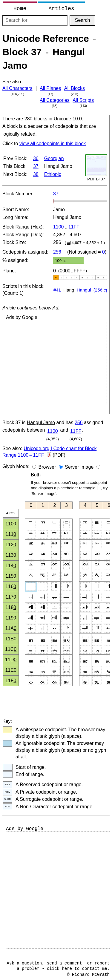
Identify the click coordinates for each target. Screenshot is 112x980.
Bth (36, 475)
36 (36, 158)
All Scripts (83, 100)
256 (57, 252)
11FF (74, 227)
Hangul (84, 290)
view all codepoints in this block (53, 144)
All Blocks (75, 88)
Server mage (79, 467)
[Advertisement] (56, 363)
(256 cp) (102, 290)
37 (36, 166)
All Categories (55, 100)
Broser (47, 467)
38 (36, 174)
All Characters (17, 88)
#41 (57, 290)
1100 (59, 227)
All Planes (50, 88)
